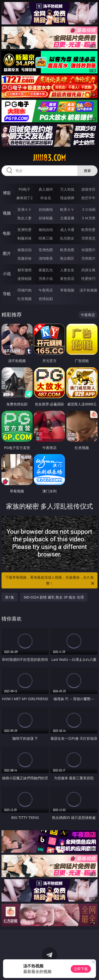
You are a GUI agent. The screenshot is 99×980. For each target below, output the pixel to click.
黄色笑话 (67, 278)
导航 (7, 294)
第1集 (10, 597)
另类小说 (46, 278)
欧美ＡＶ (67, 209)
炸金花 (46, 198)
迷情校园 (24, 278)
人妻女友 (67, 270)
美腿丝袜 (24, 258)
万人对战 (67, 189)
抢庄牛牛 (88, 198)
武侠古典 (88, 270)
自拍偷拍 (46, 209)
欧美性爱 (88, 230)
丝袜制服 (46, 218)
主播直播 (67, 218)
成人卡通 (67, 230)
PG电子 (25, 189)
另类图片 (88, 258)
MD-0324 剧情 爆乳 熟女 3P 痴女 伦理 (54, 597)
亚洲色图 (46, 250)
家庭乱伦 (46, 270)
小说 (7, 274)
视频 (7, 213)
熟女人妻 (24, 218)
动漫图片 (88, 250)
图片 (7, 253)
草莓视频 (67, 290)
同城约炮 (24, 290)
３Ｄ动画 (88, 209)
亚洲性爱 (24, 230)
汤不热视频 (88, 290)
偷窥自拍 (24, 250)
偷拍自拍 (46, 230)
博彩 (7, 193)
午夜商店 (46, 290)
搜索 (87, 171)
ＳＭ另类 (88, 218)
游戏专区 (88, 189)
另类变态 (88, 238)
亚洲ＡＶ (24, 209)
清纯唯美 (46, 258)
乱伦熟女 (67, 238)
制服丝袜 (24, 238)
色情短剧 (46, 299)
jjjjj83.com (49, 158)
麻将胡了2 (24, 198)
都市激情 (24, 270)
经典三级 (46, 238)
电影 (7, 233)
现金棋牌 (67, 198)
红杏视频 (24, 299)
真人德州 (46, 189)
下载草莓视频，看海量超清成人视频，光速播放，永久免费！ (50, 581)
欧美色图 (67, 250)
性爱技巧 (88, 278)
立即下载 (81, 969)
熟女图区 (67, 258)
